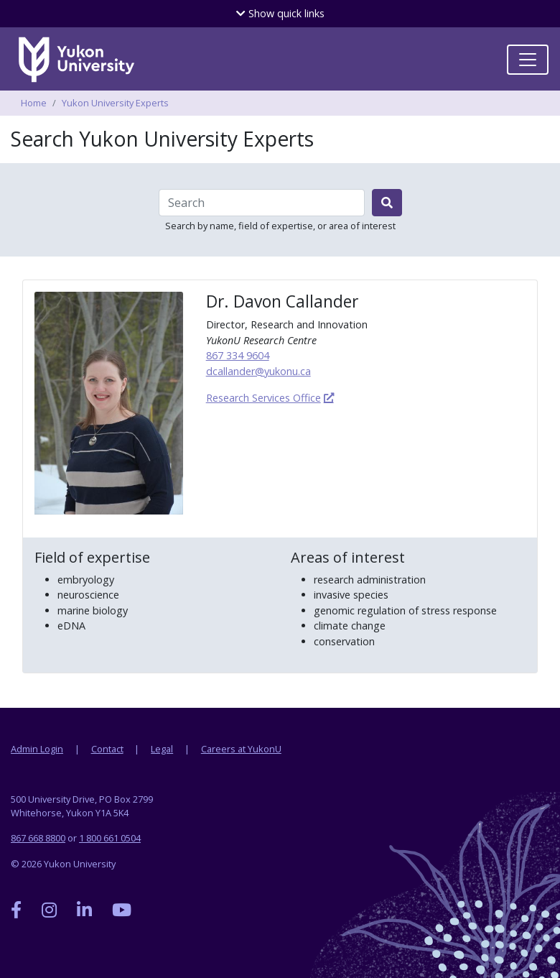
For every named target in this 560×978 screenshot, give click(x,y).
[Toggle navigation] (528, 60)
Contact (107, 749)
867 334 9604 (238, 355)
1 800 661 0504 (110, 838)
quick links (280, 13)
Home (34, 103)
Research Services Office (263, 398)
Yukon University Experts (115, 103)
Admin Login (37, 749)
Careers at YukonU (241, 749)
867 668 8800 (38, 838)
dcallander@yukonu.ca (258, 371)
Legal (162, 749)
